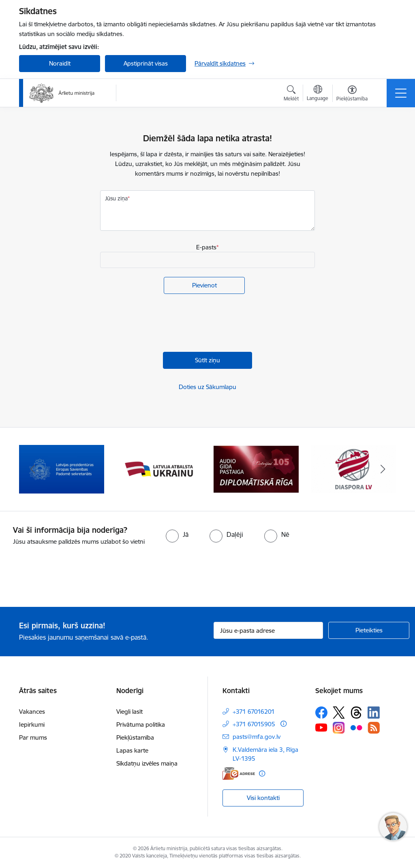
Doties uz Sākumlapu (207, 387)
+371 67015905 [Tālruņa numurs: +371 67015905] (254, 724)
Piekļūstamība (135, 737)
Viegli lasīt (129, 712)
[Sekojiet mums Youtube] (321, 727)
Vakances (32, 712)
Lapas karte (132, 750)
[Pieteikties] (369, 630)
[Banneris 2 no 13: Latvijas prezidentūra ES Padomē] (62, 469)
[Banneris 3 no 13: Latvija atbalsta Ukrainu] (159, 469)
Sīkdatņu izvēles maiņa (147, 763)
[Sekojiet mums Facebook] (321, 713)
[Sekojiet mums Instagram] (339, 728)
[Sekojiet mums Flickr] (356, 727)
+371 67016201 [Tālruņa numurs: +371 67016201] (254, 712)
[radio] (177, 534)
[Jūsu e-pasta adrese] (268, 630)
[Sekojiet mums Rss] (374, 728)
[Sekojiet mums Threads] (356, 713)
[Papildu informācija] (283, 724)
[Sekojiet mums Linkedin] (374, 713)
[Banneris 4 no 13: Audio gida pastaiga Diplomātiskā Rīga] (256, 469)
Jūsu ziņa (116, 198)
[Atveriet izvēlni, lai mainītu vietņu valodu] (318, 94)
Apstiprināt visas (146, 63)
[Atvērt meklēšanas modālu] (291, 94)
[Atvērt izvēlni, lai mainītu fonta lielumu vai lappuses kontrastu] (352, 94)
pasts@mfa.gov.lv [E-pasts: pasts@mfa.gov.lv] (257, 737)
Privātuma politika (141, 724)
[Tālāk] (383, 469)
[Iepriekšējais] (32, 469)
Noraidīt (60, 63)
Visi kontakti (263, 798)
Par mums (33, 737)
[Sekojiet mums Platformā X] (339, 713)
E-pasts (206, 247)
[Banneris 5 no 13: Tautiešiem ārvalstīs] (353, 469)
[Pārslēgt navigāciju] (401, 93)
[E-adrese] (239, 773)
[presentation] (162, 324)
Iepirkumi (32, 724)
